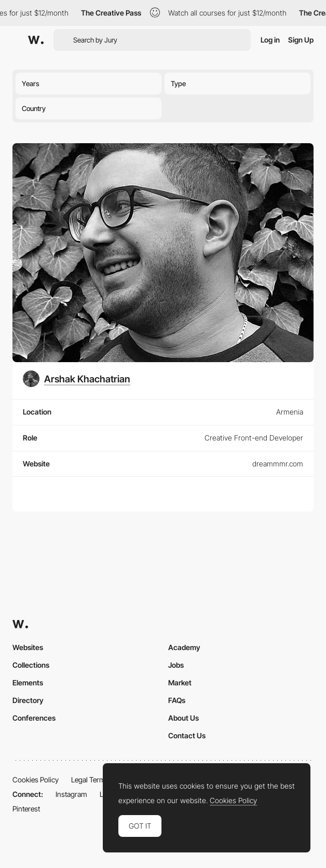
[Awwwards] (36, 40)
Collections (31, 665)
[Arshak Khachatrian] (77, 379)
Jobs (176, 665)
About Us (184, 718)
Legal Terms (90, 780)
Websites (28, 647)
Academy (184, 647)
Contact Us (187, 735)
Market (180, 683)
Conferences (34, 718)
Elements (28, 683)
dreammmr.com (278, 464)
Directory (28, 700)
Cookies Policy (36, 780)
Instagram (71, 794)
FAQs (177, 700)
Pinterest (26, 809)
